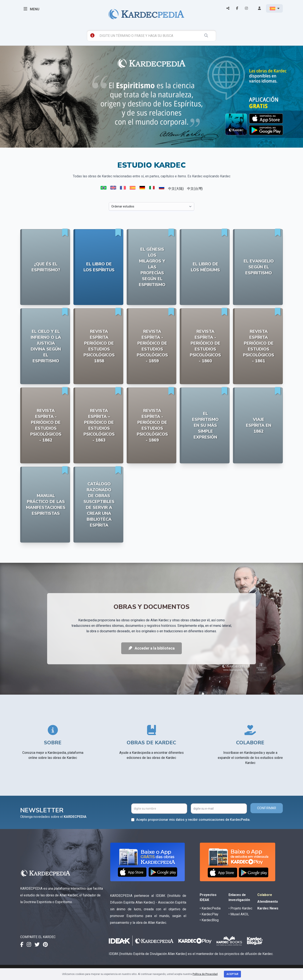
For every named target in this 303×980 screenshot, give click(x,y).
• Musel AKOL (239, 914)
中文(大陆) (176, 189)
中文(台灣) (195, 189)
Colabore (265, 895)
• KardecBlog (209, 920)
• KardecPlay (209, 914)
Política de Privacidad (205, 974)
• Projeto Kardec (240, 908)
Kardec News (268, 908)
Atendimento (268, 902)
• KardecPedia (210, 908)
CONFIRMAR (267, 808)
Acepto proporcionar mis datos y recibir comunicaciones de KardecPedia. (193, 820)
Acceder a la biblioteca (151, 648)
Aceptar (232, 974)
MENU (31, 9)
